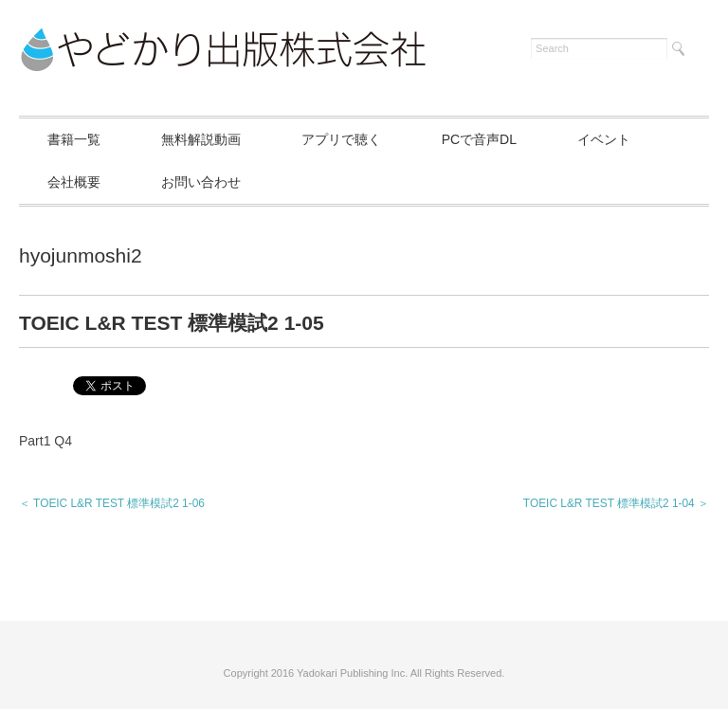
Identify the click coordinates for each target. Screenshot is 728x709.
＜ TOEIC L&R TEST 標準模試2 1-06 (112, 503)
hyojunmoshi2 (81, 255)
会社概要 (74, 182)
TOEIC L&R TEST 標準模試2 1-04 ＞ (616, 503)
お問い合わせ (201, 182)
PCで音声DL (479, 139)
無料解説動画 (201, 139)
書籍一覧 (74, 139)
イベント (604, 139)
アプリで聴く (341, 139)
